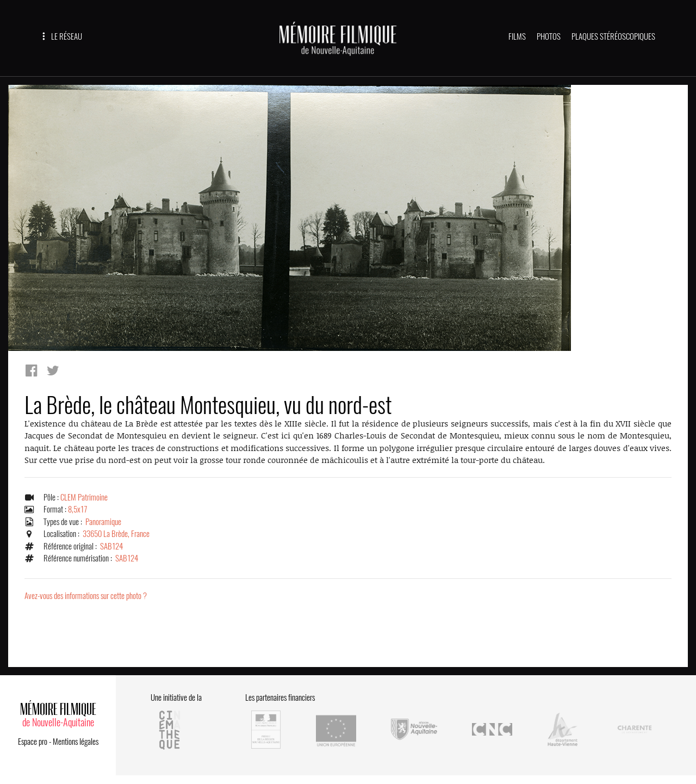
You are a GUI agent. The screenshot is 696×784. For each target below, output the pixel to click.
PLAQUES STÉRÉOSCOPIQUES (613, 36)
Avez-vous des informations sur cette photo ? (86, 596)
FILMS (517, 36)
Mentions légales (76, 742)
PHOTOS (549, 36)
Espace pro (33, 742)
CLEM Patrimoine (84, 497)
